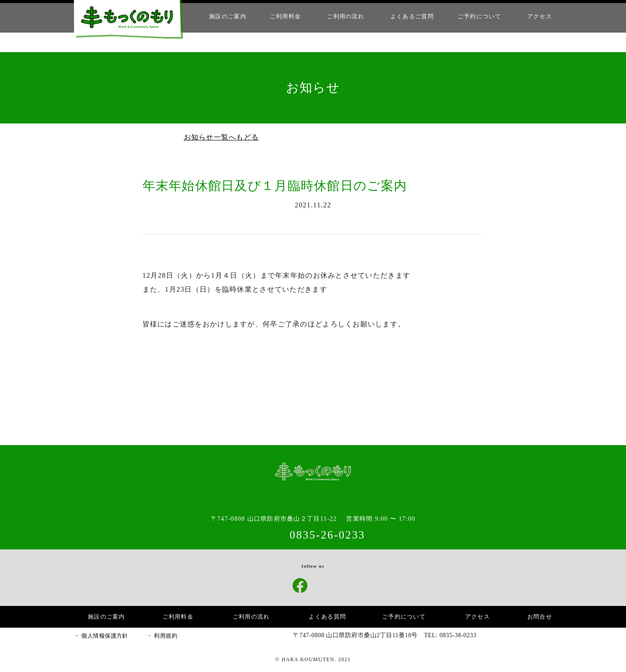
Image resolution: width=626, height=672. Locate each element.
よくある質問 (328, 617)
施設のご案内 (238, 16)
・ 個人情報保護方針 (100, 636)
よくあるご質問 (418, 16)
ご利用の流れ (354, 16)
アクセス (541, 16)
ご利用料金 (295, 16)
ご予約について (483, 16)
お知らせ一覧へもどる (220, 137)
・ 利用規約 (158, 636)
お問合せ (540, 617)
